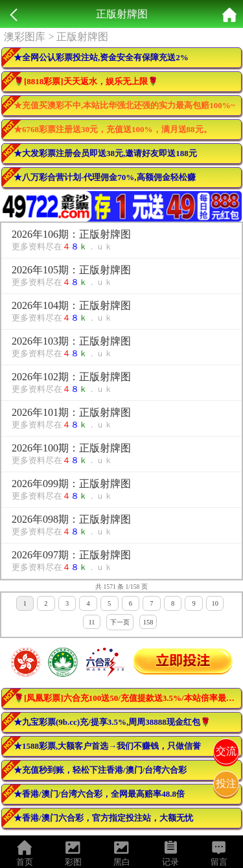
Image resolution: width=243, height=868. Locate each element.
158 (148, 622)
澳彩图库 (25, 37)
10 (214, 603)
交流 (226, 751)
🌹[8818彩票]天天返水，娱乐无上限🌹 (86, 81)
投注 (226, 783)
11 (91, 622)
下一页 (120, 622)
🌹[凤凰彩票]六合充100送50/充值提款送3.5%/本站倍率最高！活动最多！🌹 (128, 698)
